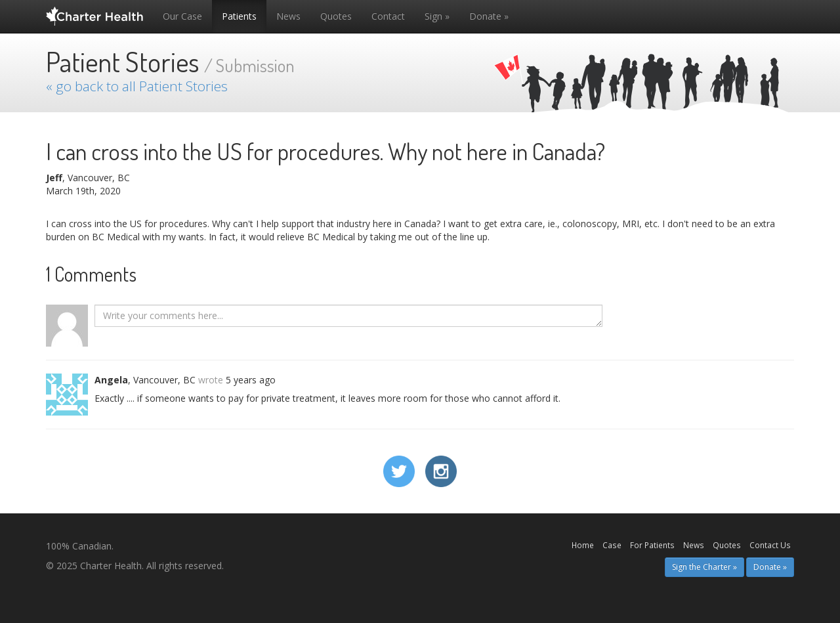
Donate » (489, 16)
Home (583, 545)
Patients (239, 16)
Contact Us (770, 545)
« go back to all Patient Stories (137, 86)
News (288, 16)
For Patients (652, 545)
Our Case (182, 16)
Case (612, 545)
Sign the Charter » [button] (704, 567)
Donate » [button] (770, 567)
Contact (388, 16)
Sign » (437, 16)
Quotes (336, 16)
